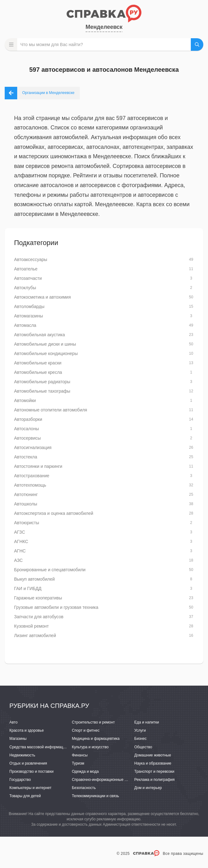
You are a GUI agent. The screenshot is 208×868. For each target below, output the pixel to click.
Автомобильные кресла (38, 372)
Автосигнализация (33, 447)
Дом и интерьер (148, 788)
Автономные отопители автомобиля (51, 410)
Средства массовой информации (38, 747)
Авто (13, 722)
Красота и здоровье (27, 730)
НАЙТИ (197, 44)
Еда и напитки (147, 722)
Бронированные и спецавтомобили (50, 570)
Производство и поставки (31, 771)
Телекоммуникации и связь (96, 796)
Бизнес (140, 739)
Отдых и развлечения (28, 763)
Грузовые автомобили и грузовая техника (56, 607)
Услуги (140, 730)
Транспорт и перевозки (154, 771)
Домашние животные (153, 755)
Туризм (78, 763)
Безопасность (84, 788)
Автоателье (26, 269)
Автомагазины (28, 316)
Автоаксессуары (31, 259)
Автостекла (26, 457)
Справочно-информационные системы (106, 780)
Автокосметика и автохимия (42, 297)
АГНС (20, 551)
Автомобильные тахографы (42, 391)
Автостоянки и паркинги (38, 466)
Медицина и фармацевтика (96, 739)
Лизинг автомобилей (35, 635)
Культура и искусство (90, 747)
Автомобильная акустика (40, 335)
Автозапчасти (28, 278)
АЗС (18, 560)
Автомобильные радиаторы (42, 382)
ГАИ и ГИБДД (28, 588)
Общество (143, 747)
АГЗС (20, 532)
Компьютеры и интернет (30, 788)
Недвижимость (22, 755)
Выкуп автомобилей (34, 579)
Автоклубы (25, 288)
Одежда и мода (85, 771)
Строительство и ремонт (93, 722)
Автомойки (25, 400)
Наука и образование (153, 763)
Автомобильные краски (38, 363)
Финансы (80, 755)
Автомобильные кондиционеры (46, 353)
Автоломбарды (29, 306)
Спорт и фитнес (86, 730)
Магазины (18, 739)
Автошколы (26, 504)
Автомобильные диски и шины (45, 344)
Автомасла (25, 325)
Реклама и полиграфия (154, 780)
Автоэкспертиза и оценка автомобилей (54, 513)
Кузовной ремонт (31, 626)
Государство (20, 780)
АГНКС (21, 541)
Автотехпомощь (30, 485)
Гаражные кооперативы (38, 598)
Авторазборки (28, 419)
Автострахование (32, 476)
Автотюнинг (26, 494)
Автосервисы (27, 438)
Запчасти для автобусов (39, 617)
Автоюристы (27, 523)
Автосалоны (26, 429)
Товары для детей (25, 796)
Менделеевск (104, 27)
